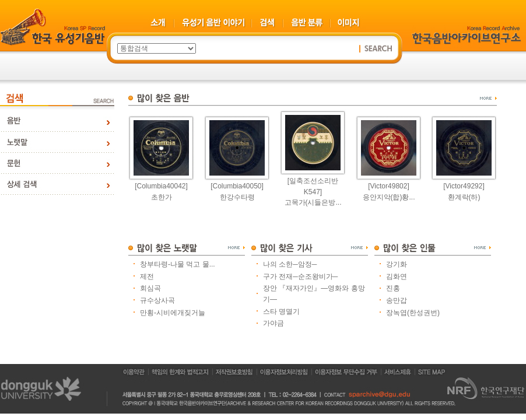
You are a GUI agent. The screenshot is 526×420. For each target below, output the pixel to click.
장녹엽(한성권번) (413, 313)
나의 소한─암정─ (290, 264)
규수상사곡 (157, 300)
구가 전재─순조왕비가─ (300, 276)
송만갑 (397, 300)
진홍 (393, 288)
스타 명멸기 (281, 311)
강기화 (397, 264)
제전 (147, 276)
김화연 (397, 276)
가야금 (273, 323)
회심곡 (150, 288)
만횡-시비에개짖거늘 (173, 313)
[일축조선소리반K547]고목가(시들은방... (313, 192)
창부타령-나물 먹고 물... (178, 264)
